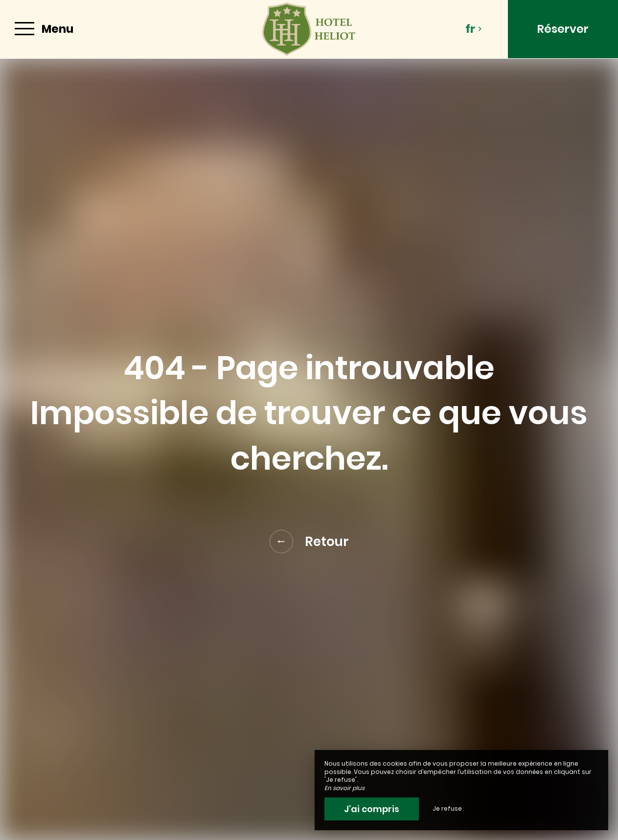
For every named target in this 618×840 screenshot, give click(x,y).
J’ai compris (372, 809)
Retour (309, 542)
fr (474, 29)
